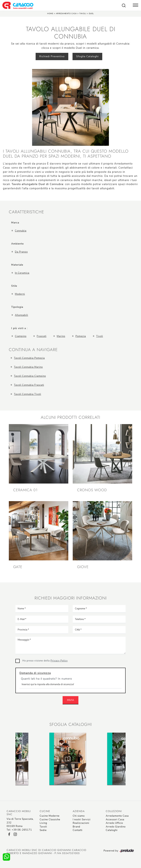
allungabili (21, 315)
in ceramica (22, 273)
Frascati (42, 336)
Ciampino (21, 336)
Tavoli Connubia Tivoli (28, 394)
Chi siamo (79, 816)
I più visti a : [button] (19, 328)
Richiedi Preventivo (52, 56)
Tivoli (100, 336)
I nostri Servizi (82, 820)
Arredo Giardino (116, 827)
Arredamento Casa (66, 14)
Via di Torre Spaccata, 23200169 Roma (20, 823)
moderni (20, 294)
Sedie (43, 830)
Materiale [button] (17, 265)
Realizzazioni (81, 823)
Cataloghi (112, 830)
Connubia (21, 231)
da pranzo (21, 252)
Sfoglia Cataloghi (87, 56)
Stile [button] (14, 286)
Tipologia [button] (17, 307)
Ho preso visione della (45, 661)
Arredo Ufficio (114, 823)
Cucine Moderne (50, 816)
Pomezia (81, 336)
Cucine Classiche (50, 820)
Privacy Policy (59, 661)
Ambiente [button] (17, 244)
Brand (76, 827)
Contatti (78, 830)
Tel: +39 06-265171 (19, 830)
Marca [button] (15, 223)
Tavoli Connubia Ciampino (30, 376)
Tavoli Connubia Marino (28, 367)
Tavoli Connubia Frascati (29, 385)
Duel (91, 14)
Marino (61, 336)
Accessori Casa (115, 820)
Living (43, 823)
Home (50, 14)
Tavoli (83, 14)
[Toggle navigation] (135, 6)
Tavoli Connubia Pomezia (29, 358)
